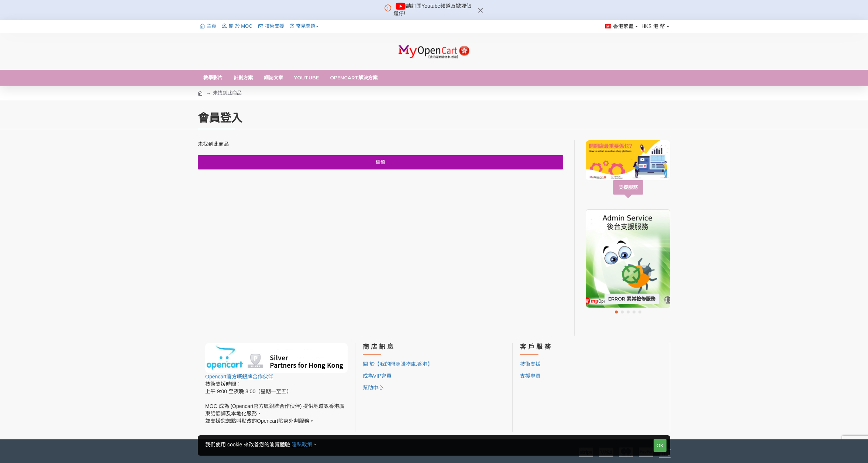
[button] (616, 312)
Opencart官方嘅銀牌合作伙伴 (239, 377)
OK (660, 445)
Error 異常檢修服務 (632, 299)
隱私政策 (302, 445)
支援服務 (628, 187)
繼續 (380, 162)
